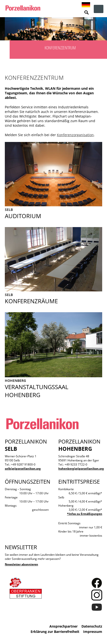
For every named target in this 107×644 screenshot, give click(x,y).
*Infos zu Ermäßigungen (85, 514)
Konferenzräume (53, 299)
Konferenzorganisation (75, 135)
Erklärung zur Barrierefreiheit (55, 632)
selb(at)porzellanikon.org (23, 469)
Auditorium (53, 214)
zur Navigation (99, 9)
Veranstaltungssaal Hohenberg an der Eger (53, 389)
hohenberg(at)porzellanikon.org (81, 469)
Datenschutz (92, 626)
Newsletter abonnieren (21, 564)
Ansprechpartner (64, 626)
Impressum (93, 632)
